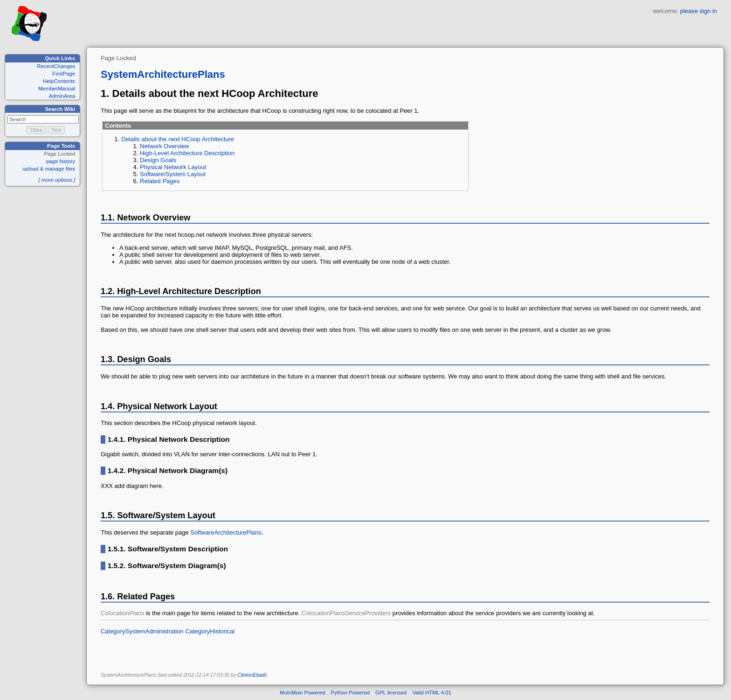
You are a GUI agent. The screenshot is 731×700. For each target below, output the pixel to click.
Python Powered (351, 693)
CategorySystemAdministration (142, 631)
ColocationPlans (123, 613)
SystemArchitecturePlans (163, 74)
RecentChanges (56, 66)
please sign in (699, 11)
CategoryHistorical (210, 631)
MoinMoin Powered (303, 693)
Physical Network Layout (173, 167)
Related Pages (160, 181)
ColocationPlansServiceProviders (346, 613)
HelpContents (59, 81)
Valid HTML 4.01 (432, 693)
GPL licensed (391, 693)
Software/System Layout (173, 174)
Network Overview (164, 146)
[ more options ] (57, 180)
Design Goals (158, 160)
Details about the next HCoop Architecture (178, 139)
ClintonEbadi (251, 675)
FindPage (64, 74)
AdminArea (62, 96)
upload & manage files (49, 169)
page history (61, 161)
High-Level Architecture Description (187, 153)
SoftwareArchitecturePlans (226, 532)
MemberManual (57, 89)
